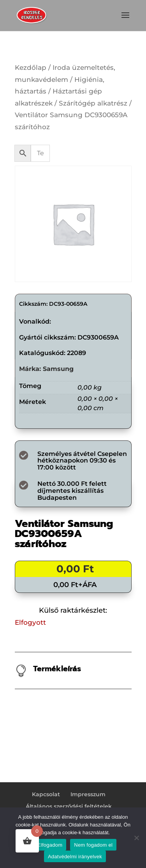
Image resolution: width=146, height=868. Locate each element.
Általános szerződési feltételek (69, 806)
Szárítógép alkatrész (93, 103)
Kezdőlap (31, 68)
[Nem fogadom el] (136, 838)
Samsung (58, 369)
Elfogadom (50, 845)
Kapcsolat (46, 794)
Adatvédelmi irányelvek (75, 857)
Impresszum (88, 794)
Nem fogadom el (93, 845)
